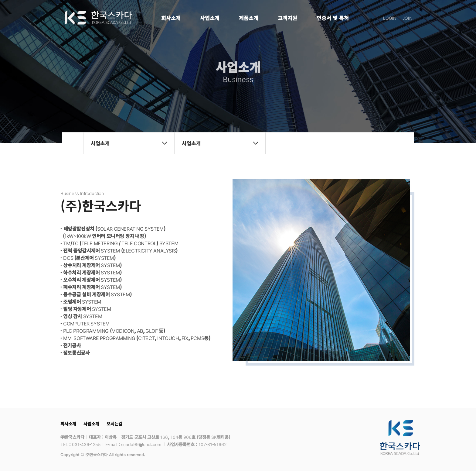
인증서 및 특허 (333, 18)
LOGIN (390, 18)
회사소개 (171, 18)
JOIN (408, 18)
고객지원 (287, 18)
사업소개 (210, 18)
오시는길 (114, 424)
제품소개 (249, 18)
